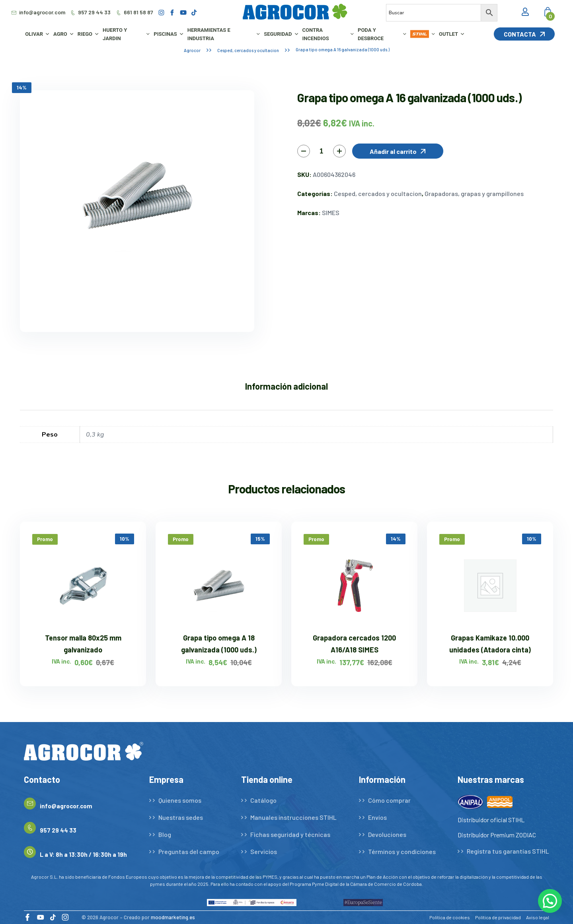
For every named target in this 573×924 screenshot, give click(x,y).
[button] (398, 151)
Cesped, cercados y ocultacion (248, 50)
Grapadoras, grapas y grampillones (474, 193)
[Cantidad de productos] (322, 151)
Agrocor (192, 50)
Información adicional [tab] (286, 386)
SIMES (331, 213)
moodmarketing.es (173, 917)
